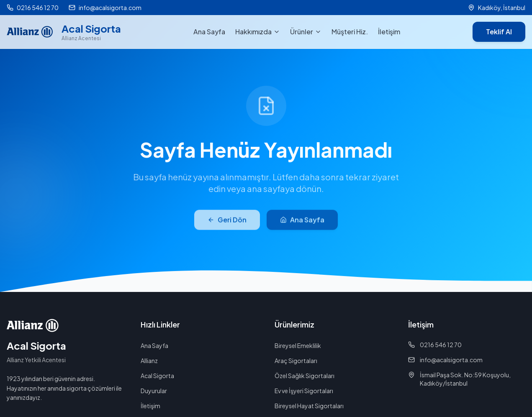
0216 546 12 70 (435, 345)
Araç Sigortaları (296, 361)
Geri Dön (227, 224)
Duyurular (154, 391)
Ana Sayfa (209, 32)
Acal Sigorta (157, 376)
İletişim (389, 32)
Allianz (149, 361)
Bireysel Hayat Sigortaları (309, 406)
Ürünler (306, 32)
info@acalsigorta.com (445, 360)
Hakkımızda (258, 32)
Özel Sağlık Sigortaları (305, 376)
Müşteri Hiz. (350, 32)
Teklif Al (499, 32)
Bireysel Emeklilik (298, 345)
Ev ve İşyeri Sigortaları (304, 391)
